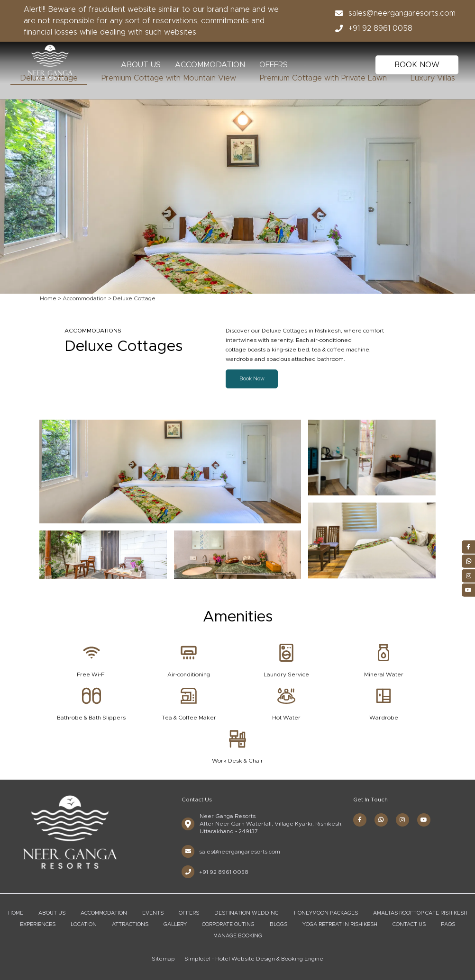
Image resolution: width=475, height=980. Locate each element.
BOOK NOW (417, 65)
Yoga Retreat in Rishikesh (340, 924)
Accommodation (210, 65)
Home (48, 298)
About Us (141, 65)
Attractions (130, 924)
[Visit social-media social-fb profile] (360, 820)
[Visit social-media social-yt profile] (424, 820)
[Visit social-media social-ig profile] (402, 820)
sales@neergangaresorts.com (393, 13)
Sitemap (163, 959)
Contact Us (409, 924)
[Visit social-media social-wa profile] (381, 820)
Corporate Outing (228, 924)
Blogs (279, 924)
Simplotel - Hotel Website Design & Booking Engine (254, 959)
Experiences (38, 924)
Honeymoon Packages (326, 913)
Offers (274, 65)
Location (84, 924)
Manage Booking (238, 936)
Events (153, 913)
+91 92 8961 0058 (371, 28)
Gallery (175, 924)
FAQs (448, 924)
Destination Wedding (247, 913)
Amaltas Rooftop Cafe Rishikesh (420, 913)
